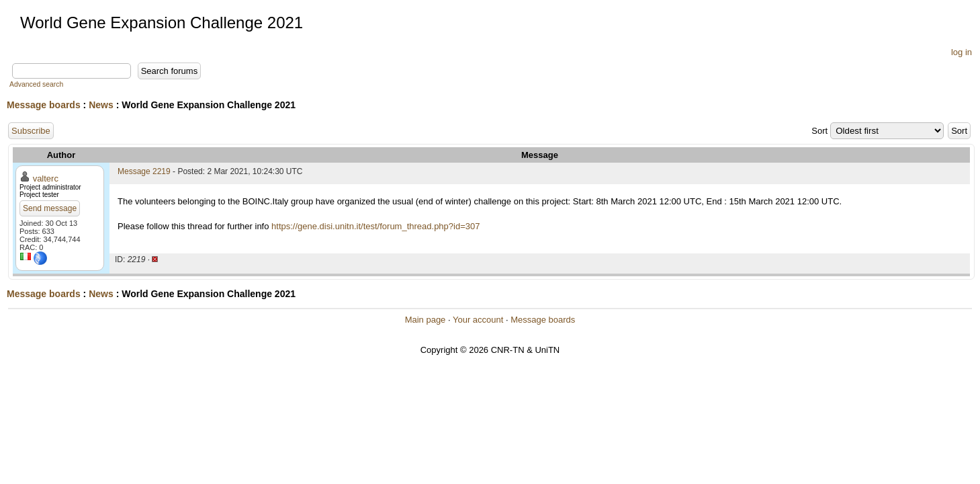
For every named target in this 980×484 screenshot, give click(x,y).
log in (962, 52)
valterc (46, 178)
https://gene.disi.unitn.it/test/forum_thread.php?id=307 (375, 226)
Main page (426, 320)
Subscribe (31, 131)
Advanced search (36, 84)
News (101, 105)
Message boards (44, 105)
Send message (50, 208)
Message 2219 (144, 171)
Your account (478, 320)
